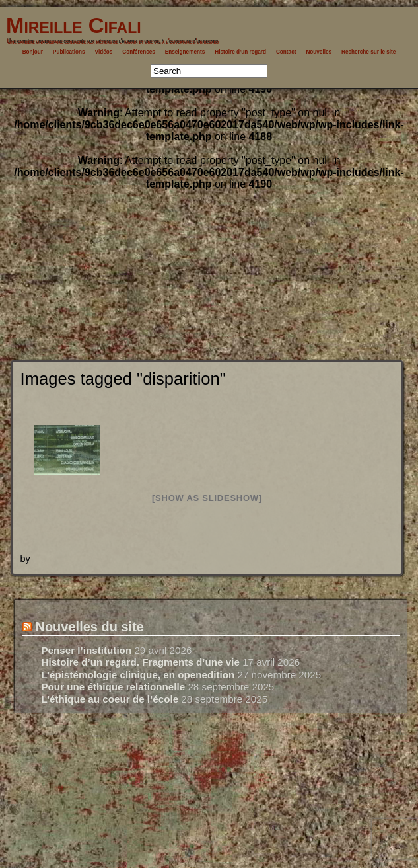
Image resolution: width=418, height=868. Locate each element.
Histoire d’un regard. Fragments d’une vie (140, 662)
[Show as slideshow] (207, 498)
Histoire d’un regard (240, 52)
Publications (69, 52)
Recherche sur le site (368, 52)
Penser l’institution (86, 650)
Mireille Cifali (71, 25)
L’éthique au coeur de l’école (110, 699)
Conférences (139, 52)
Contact (286, 52)
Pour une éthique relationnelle (113, 687)
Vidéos (104, 52)
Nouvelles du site (89, 627)
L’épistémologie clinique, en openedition (138, 675)
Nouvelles (319, 52)
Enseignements (185, 52)
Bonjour (33, 52)
